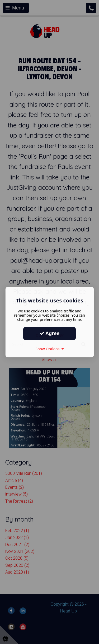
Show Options (49, 349)
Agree (50, 333)
